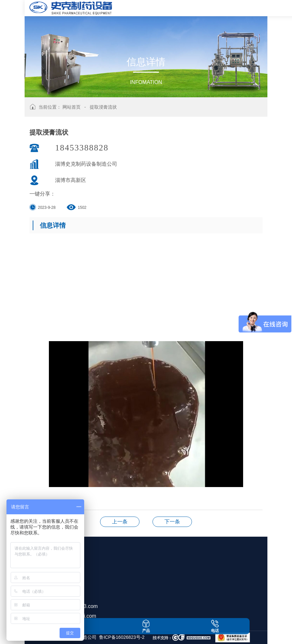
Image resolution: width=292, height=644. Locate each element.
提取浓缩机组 (120, 522)
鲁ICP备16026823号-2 (122, 637)
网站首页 (72, 107)
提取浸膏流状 (103, 107)
